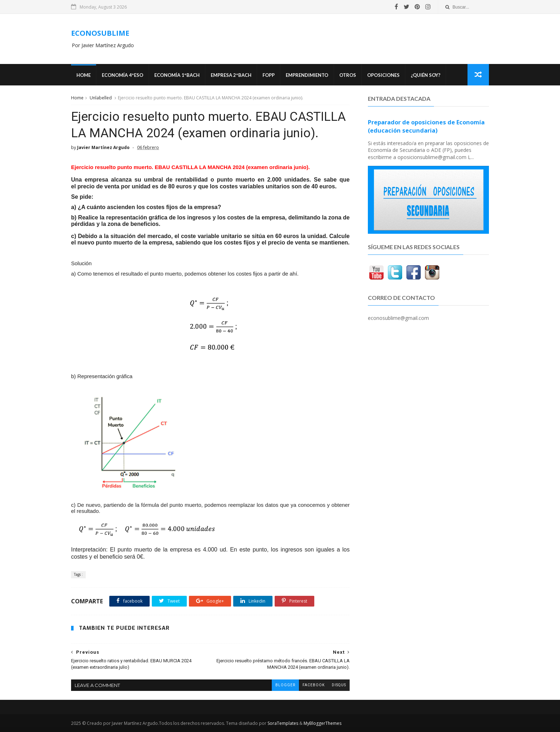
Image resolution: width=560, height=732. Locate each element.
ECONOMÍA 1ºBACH (177, 75)
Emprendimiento (307, 75)
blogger (285, 685)
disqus (339, 685)
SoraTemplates (283, 723)
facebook (314, 685)
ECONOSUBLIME (100, 33)
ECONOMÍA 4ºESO (122, 75)
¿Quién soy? (426, 75)
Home (84, 75)
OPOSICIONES (383, 75)
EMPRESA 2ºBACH (231, 75)
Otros (348, 75)
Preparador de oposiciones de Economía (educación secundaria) (426, 126)
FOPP (269, 75)
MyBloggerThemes (322, 723)
